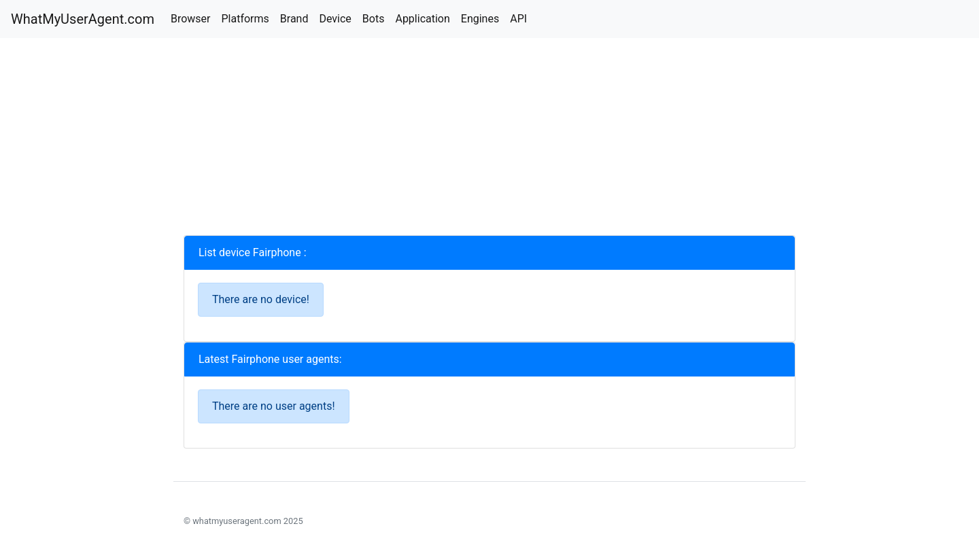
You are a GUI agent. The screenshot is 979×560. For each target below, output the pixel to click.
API (518, 19)
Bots (374, 19)
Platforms (245, 19)
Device (335, 19)
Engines (480, 19)
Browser (191, 19)
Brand (294, 19)
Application (422, 19)
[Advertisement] (489, 140)
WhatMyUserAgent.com (83, 19)
